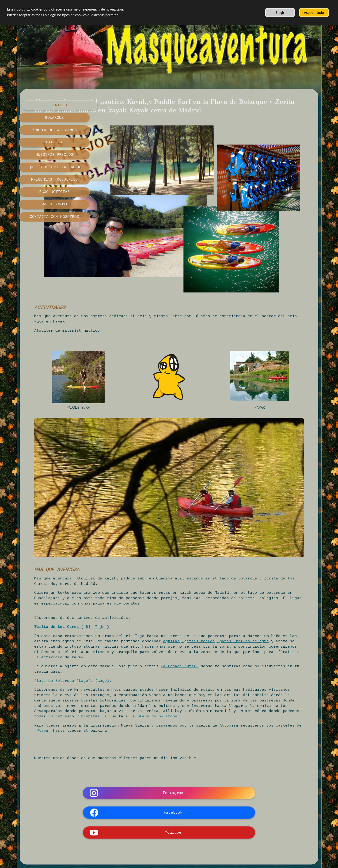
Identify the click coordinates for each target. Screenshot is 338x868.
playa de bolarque (183, 662)
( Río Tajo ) (168, 556)
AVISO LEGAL (140, 822)
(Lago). (175, 615)
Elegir (280, 13)
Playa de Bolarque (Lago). (136, 615)
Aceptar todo (314, 13)
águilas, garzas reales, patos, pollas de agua (160, 576)
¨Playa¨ (198, 676)
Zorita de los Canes (129, 556)
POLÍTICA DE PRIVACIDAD (185, 822)
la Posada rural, (252, 601)
